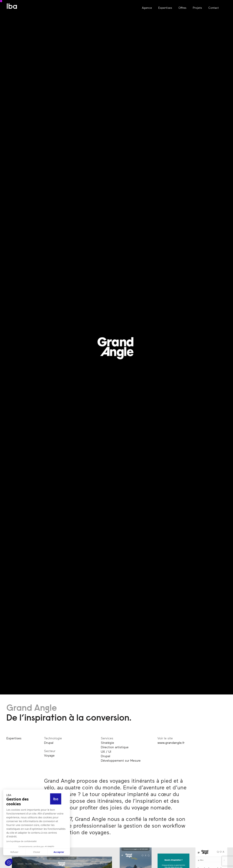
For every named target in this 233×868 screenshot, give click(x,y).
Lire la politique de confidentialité (21, 841)
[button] (9, 862)
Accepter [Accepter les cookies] (59, 852)
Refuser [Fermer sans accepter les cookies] (14, 852)
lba (12, 7)
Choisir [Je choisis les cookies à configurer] (37, 852)
